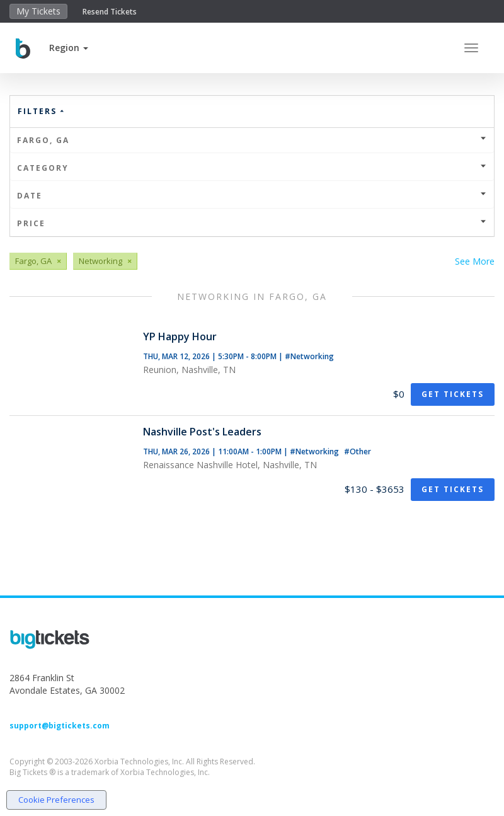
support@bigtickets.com (60, 726)
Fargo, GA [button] (252, 140)
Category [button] (252, 168)
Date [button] (252, 196)
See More (475, 261)
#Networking (309, 356)
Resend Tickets (110, 12)
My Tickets (38, 11)
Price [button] (252, 223)
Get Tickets (453, 394)
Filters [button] (42, 111)
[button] (69, 48)
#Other (358, 451)
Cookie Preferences (56, 800)
